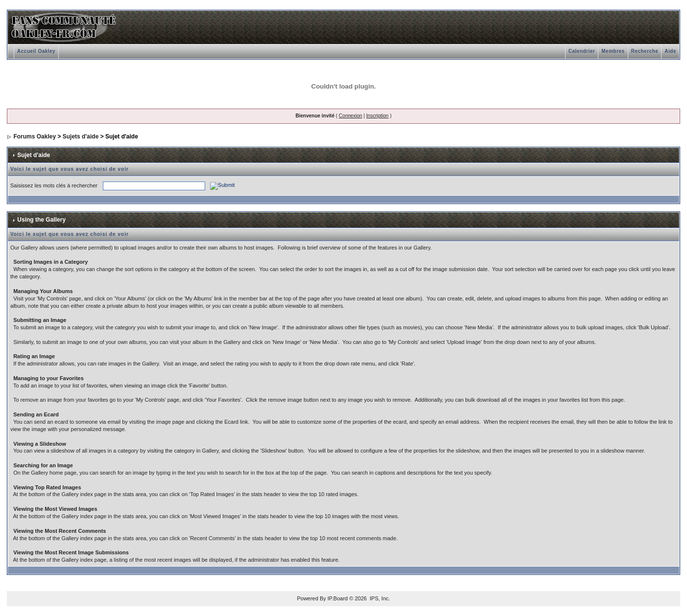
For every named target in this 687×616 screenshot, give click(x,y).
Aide (670, 51)
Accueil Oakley (36, 51)
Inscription (378, 116)
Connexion (351, 116)
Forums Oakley (35, 137)
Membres (613, 51)
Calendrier (582, 51)
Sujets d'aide (81, 137)
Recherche (645, 51)
